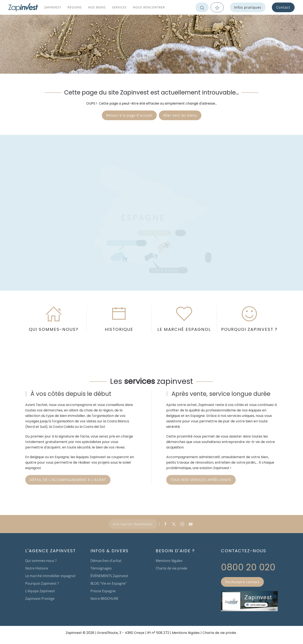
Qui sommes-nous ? (41, 561)
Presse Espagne (103, 591)
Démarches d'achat (106, 561)
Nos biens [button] (97, 7)
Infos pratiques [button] (248, 7)
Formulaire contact (242, 582)
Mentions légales (169, 561)
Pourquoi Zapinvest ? (42, 583)
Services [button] (119, 7)
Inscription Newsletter (133, 524)
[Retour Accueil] (23, 7)
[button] (141, 241)
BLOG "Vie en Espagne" (109, 583)
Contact (283, 7)
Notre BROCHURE (104, 599)
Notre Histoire (37, 568)
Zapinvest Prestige (40, 599)
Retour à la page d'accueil (129, 115)
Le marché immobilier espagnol (50, 576)
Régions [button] (75, 7)
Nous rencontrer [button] (149, 7)
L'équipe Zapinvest (40, 591)
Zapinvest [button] (53, 7)
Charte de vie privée (171, 568)
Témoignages (101, 568)
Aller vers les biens (180, 115)
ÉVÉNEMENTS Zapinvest (109, 576)
